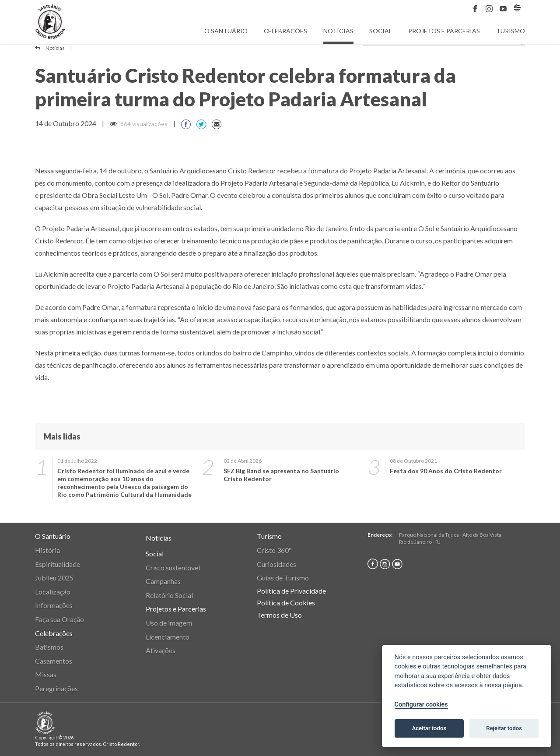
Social (381, 31)
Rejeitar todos (504, 728)
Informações (54, 605)
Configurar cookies (421, 705)
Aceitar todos (429, 728)
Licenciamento (168, 637)
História (47, 550)
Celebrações (285, 31)
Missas (46, 674)
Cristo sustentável (173, 568)
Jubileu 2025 (54, 578)
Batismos (49, 647)
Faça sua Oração (59, 619)
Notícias (338, 31)
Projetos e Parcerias (444, 31)
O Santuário (226, 31)
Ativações (161, 650)
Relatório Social (169, 595)
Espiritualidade (58, 564)
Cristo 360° (274, 550)
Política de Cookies (286, 603)
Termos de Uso (279, 615)
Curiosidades (276, 564)
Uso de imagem (169, 623)
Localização (53, 592)
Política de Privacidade (291, 591)
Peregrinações (56, 688)
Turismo (511, 31)
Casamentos (54, 661)
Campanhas (163, 581)
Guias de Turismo (283, 578)
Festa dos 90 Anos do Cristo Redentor (446, 471)
